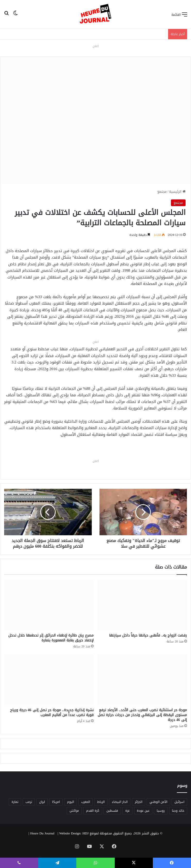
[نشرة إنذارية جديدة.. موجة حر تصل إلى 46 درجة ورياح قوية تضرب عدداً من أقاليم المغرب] (49, 680)
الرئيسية (177, 192)
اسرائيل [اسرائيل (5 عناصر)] (179, 802)
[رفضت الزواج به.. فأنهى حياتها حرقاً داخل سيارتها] (142, 605)
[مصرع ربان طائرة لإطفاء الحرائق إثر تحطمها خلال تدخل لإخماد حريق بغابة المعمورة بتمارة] (49, 605)
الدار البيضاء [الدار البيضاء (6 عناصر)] (120, 802)
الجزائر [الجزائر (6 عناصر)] (139, 802)
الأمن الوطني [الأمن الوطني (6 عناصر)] (158, 802)
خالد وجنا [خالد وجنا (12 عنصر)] (178, 811)
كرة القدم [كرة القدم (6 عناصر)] (93, 811)
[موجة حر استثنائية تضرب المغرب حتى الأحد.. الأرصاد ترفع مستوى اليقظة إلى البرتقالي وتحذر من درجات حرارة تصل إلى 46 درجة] (142, 680)
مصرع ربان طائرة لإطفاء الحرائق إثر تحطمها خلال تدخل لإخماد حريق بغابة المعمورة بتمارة (51, 638)
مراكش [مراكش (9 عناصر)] (74, 811)
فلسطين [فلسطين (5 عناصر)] (112, 811)
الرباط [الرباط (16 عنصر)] (101, 802)
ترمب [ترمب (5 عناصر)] (29, 802)
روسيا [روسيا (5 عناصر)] (161, 811)
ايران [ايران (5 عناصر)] (42, 802)
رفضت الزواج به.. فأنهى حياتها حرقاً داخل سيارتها (148, 635)
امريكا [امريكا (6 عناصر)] (56, 802)
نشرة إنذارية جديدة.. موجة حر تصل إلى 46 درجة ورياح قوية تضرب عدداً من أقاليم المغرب (52, 712)
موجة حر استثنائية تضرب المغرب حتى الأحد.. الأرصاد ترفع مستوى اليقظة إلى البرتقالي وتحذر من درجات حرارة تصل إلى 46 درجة (142, 715)
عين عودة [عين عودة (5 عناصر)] (143, 811)
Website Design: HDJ (74, 833)
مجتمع (162, 192)
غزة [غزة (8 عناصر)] (127, 811)
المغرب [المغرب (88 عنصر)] (86, 802)
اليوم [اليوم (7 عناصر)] (70, 802)
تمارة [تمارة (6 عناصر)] (15, 802)
